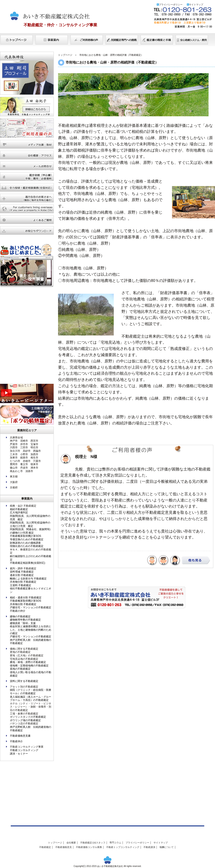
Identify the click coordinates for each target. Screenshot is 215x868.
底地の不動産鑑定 (20, 669)
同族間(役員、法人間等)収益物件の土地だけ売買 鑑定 (30, 524)
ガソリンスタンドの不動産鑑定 (28, 717)
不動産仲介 (16, 741)
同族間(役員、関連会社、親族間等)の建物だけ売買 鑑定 (30, 531)
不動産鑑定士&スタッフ (93, 843)
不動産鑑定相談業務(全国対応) (28, 563)
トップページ (17, 40)
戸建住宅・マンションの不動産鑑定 (31, 607)
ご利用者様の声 (87, 40)
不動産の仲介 (18, 611)
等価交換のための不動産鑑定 (27, 539)
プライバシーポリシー (171, 5)
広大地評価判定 (19, 512)
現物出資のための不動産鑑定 (27, 546)
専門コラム (115, 843)
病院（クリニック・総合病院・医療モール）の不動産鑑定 (31, 692)
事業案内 (52, 40)
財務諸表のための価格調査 (25, 543)
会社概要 (71, 843)
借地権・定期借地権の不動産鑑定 (29, 666)
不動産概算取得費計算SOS (25, 536)
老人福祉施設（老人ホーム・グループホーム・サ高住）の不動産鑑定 (31, 699)
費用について (192, 40)
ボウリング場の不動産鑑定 (25, 720)
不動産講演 (149, 847)
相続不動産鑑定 (19, 509)
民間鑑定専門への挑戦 (122, 40)
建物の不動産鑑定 (20, 616)
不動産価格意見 (64, 847)
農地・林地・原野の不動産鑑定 (28, 662)
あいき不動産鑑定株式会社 (48, 15)
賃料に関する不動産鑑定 (24, 681)
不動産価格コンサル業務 (89, 847)
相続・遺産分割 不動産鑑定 (26, 598)
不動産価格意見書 (20, 736)
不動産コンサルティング (24, 750)
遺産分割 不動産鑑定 (22, 575)
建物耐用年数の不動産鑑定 (25, 620)
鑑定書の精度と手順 (157, 40)
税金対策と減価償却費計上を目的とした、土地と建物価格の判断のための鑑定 (31, 630)
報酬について (167, 847)
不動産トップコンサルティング (123, 847)
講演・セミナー (19, 754)
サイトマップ (196, 5)
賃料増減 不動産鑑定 (22, 572)
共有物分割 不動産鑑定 (23, 582)
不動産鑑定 (45, 847)
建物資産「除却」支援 (23, 623)
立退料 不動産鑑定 (21, 585)
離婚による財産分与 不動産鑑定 (28, 579)
